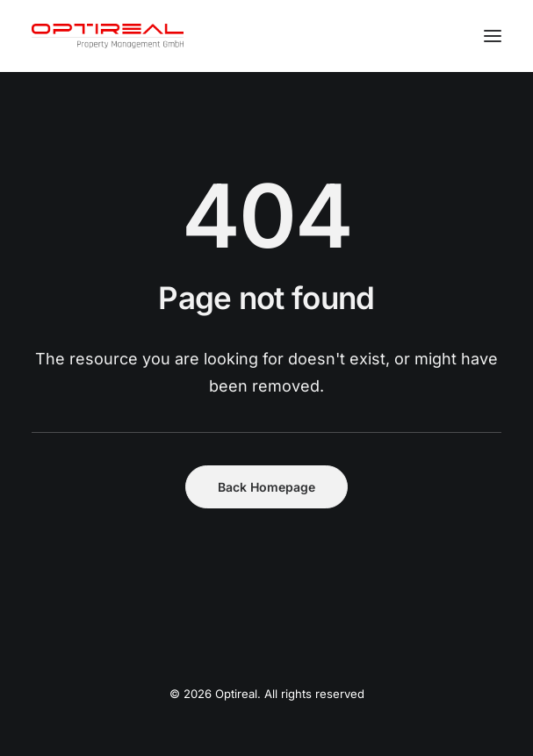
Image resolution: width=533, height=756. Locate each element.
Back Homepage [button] (266, 487)
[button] (493, 36)
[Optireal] (108, 36)
